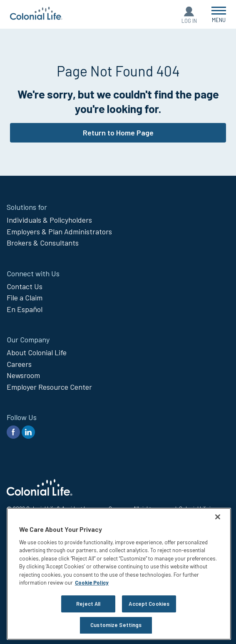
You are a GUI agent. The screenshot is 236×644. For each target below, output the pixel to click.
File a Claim (25, 297)
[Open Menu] (219, 14)
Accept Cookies (149, 604)
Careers (19, 364)
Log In (189, 21)
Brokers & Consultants (43, 243)
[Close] (218, 517)
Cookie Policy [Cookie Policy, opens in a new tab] (92, 583)
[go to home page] (36, 17)
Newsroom (23, 375)
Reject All (88, 604)
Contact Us (25, 286)
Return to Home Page (118, 133)
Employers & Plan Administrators (59, 231)
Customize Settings (116, 625)
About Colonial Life (37, 352)
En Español (25, 309)
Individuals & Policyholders (49, 220)
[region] (119, 574)
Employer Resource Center (49, 387)
